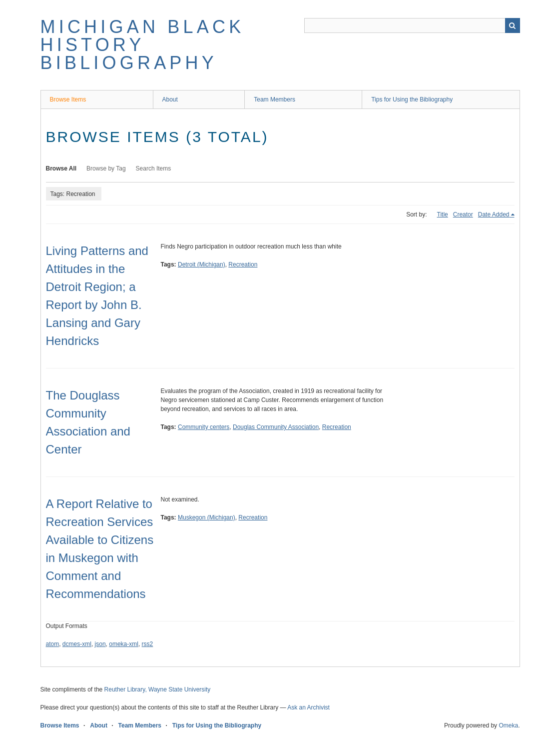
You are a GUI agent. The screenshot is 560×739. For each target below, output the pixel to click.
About (170, 99)
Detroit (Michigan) (202, 264)
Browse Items (68, 99)
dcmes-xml (77, 644)
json (100, 644)
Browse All (61, 168)
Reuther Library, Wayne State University (158, 689)
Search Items (154, 168)
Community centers (204, 427)
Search (513, 25)
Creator (463, 214)
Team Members (275, 99)
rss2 (148, 644)
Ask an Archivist (308, 707)
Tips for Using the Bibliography (412, 99)
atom (53, 644)
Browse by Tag (106, 168)
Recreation (243, 264)
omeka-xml (124, 644)
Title (443, 214)
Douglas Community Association (276, 427)
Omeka (508, 725)
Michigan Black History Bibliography (143, 45)
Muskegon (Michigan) (207, 517)
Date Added (494, 214)
